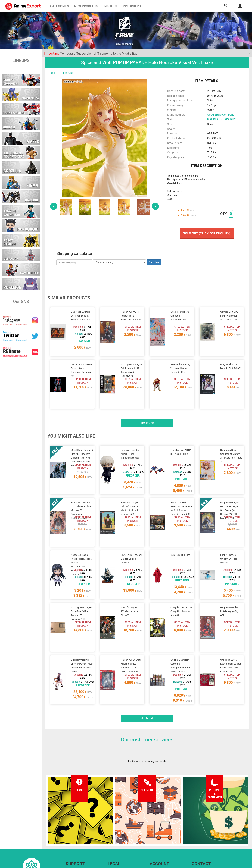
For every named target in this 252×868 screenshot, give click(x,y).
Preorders (132, 6)
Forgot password (159, 828)
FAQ (68, 828)
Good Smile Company (221, 115)
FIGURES (52, 73)
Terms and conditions (119, 828)
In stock (110, 6)
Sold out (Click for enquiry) (207, 233)
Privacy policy (115, 835)
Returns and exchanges (78, 842)
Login (153, 835)
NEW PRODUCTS (86, 6)
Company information (119, 842)
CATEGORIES (57, 6)
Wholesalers (156, 842)
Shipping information (77, 835)
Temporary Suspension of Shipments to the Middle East (91, 53)
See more (147, 409)
